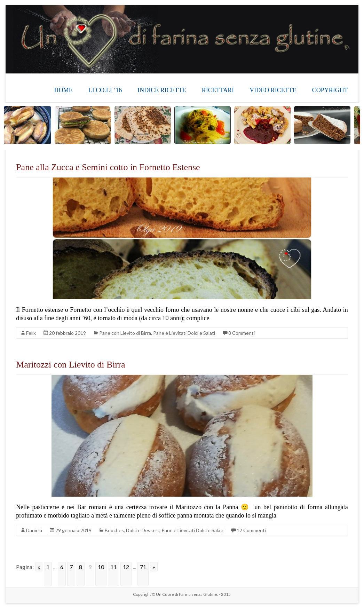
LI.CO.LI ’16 (105, 90)
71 (143, 567)
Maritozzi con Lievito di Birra (70, 365)
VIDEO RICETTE (273, 90)
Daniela (34, 530)
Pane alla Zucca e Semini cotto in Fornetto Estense (108, 167)
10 (101, 567)
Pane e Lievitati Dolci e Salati (184, 333)
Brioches (114, 530)
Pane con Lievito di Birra (125, 333)
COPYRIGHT (330, 90)
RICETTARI (218, 90)
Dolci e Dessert (143, 530)
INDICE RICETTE (162, 90)
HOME (64, 90)
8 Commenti (242, 333)
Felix (31, 333)
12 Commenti (251, 530)
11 (113, 567)
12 (126, 567)
